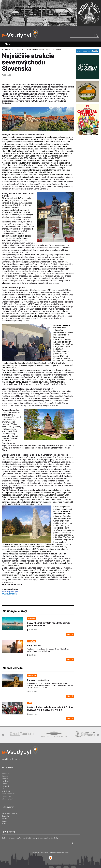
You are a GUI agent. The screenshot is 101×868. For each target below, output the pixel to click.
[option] (22, 734)
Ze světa (20, 50)
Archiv (4, 824)
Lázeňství (5, 786)
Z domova (6, 774)
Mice (4, 789)
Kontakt (5, 821)
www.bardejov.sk (10, 589)
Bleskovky (5, 816)
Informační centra (8, 799)
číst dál (70, 634)
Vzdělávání (6, 791)
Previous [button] (3, 735)
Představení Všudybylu (10, 813)
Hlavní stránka (8, 50)
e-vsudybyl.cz (7, 759)
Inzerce (4, 818)
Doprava (5, 779)
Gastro (4, 784)
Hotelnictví (6, 781)
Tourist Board (7, 796)
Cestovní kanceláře (9, 794)
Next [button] (98, 735)
